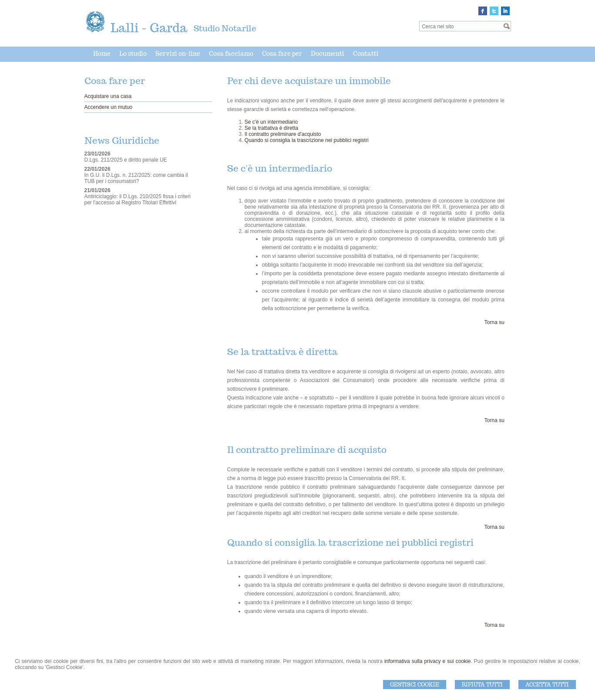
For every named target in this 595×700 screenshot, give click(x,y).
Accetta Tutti (547, 685)
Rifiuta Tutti (482, 685)
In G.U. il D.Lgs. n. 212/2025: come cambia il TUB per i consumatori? (136, 178)
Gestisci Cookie (415, 685)
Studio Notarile (225, 28)
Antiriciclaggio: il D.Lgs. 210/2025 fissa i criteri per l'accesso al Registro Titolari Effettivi (138, 200)
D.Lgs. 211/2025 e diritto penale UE (126, 160)
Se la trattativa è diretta (271, 128)
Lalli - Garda (149, 28)
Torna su (494, 322)
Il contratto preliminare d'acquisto (283, 134)
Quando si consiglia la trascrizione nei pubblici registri (307, 140)
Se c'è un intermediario (271, 122)
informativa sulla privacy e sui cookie (428, 661)
